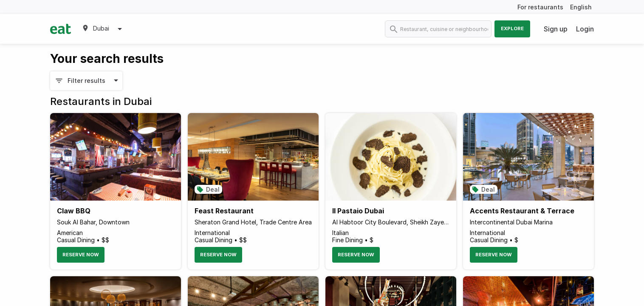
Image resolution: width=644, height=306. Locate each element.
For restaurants (540, 7)
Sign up (556, 29)
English (581, 7)
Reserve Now (81, 255)
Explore (512, 28)
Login (585, 29)
